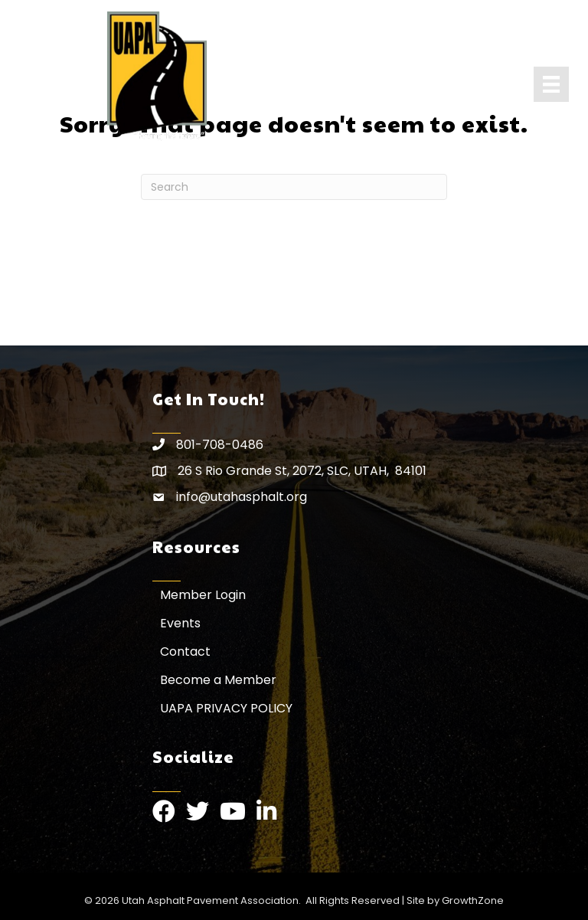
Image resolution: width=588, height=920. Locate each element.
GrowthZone (473, 900)
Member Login (203, 595)
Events (180, 623)
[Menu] (551, 84)
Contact (185, 652)
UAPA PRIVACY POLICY (226, 708)
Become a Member (218, 680)
